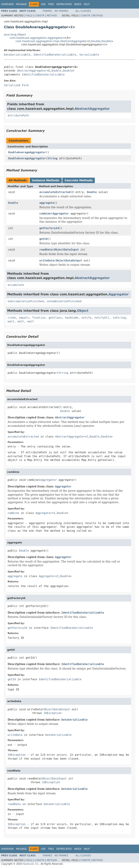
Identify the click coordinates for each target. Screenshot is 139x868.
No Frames (61, 11)
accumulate (16, 285)
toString (119, 318)
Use (43, 4)
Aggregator (61, 213)
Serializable (89, 55)
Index (78, 4)
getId (43, 239)
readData (46, 250)
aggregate (47, 203)
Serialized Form (16, 85)
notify (86, 318)
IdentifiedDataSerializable (55, 55)
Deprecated (64, 4)
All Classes (83, 11)
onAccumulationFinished (26, 301)
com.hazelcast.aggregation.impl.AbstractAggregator (51, 41)
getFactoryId (49, 228)
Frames (48, 11)
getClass (55, 318)
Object (83, 311)
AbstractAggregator (32, 71)
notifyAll (102, 318)
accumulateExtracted (55, 192)
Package (21, 4)
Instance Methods (46, 180)
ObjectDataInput (66, 250)
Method (52, 16)
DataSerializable (17, 55)
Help (87, 4)
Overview (7, 4)
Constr (40, 16)
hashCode (72, 318)
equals (24, 318)
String (52, 158)
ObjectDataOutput (69, 260)
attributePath (18, 115)
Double (96, 41)
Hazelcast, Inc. (31, 864)
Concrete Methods (79, 180)
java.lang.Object (15, 35)
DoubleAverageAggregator (27, 152)
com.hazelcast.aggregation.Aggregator (36, 38)
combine (45, 213)
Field (29, 16)
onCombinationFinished (64, 301)
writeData (47, 260)
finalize (39, 318)
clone (12, 318)
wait (11, 321)
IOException (53, 713)
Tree (51, 4)
